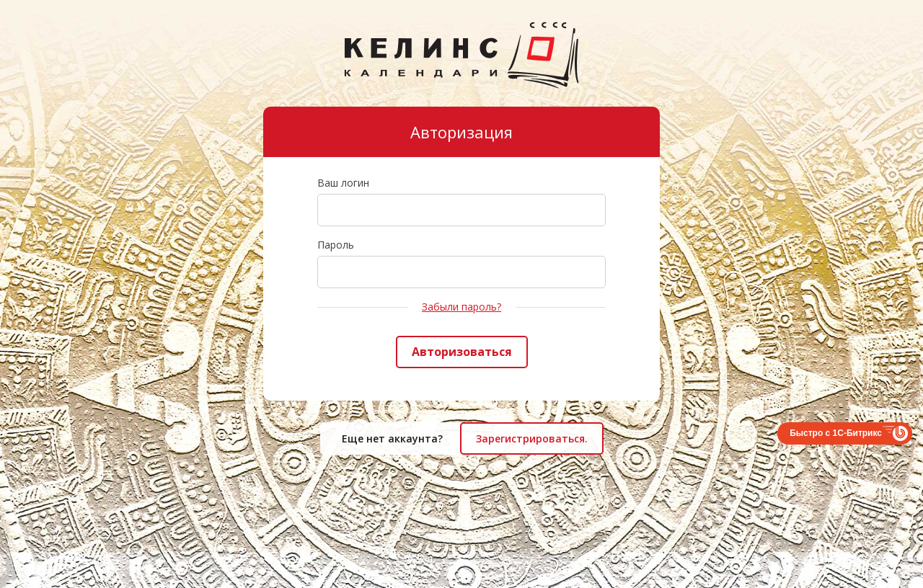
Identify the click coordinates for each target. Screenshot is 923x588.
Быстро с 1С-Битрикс (836, 433)
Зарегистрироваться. (532, 438)
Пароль (336, 245)
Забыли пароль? (461, 307)
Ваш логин (343, 183)
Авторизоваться (462, 352)
